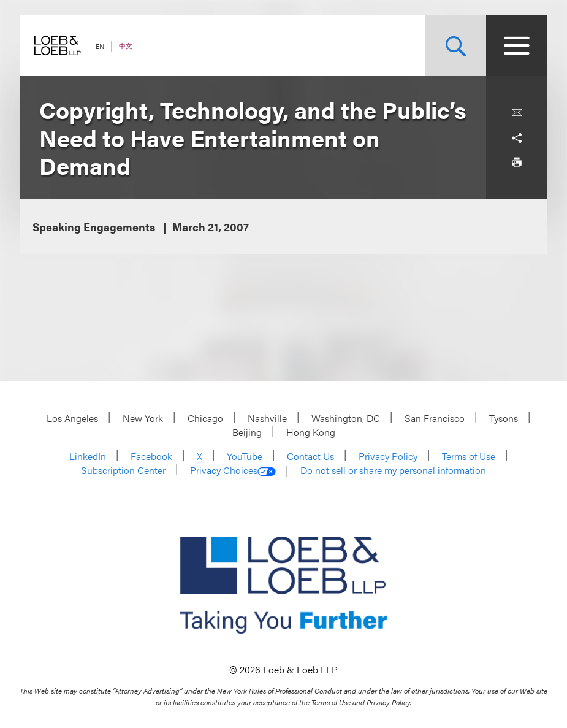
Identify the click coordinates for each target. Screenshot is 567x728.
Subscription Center (123, 470)
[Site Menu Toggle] (517, 45)
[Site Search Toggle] (455, 45)
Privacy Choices (233, 470)
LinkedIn (88, 456)
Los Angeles (72, 418)
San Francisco (435, 418)
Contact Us (310, 456)
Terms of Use (469, 456)
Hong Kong (311, 432)
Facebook (151, 456)
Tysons (504, 418)
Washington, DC (346, 418)
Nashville (267, 418)
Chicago (205, 418)
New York (143, 418)
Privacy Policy (388, 456)
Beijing (247, 432)
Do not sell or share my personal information (393, 470)
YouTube (245, 456)
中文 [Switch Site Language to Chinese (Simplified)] (126, 46)
